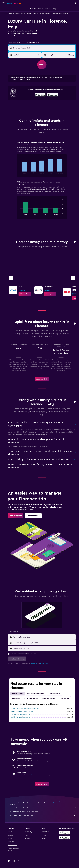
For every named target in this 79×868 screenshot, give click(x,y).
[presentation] (54, 95)
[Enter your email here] (45, 648)
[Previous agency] (13, 278)
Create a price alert (39, 780)
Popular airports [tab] (20, 694)
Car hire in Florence (46, 14)
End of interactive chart (20, 172)
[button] (3, 3)
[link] (27, 294)
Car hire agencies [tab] (57, 694)
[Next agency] (73, 278)
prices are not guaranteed (55, 807)
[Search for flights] (3, 9)
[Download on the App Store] (54, 95)
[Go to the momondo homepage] (14, 3)
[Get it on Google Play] (41, 95)
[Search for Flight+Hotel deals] (3, 22)
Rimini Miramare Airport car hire (23, 722)
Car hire (12, 14)
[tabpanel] (43, 182)
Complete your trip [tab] (51, 698)
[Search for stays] (3, 14)
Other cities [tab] (18, 698)
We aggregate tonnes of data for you (44, 816)
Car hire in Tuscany (33, 14)
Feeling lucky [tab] (19, 703)
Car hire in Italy (21, 14)
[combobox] (17, 42)
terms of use (36, 663)
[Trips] (3, 28)
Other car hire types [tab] (34, 698)
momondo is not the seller (44, 813)
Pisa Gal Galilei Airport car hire (23, 719)
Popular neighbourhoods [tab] (38, 694)
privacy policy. (47, 663)
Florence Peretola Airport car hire (24, 716)
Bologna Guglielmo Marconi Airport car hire (27, 713)
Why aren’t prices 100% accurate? (44, 820)
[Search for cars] (3, 18)
